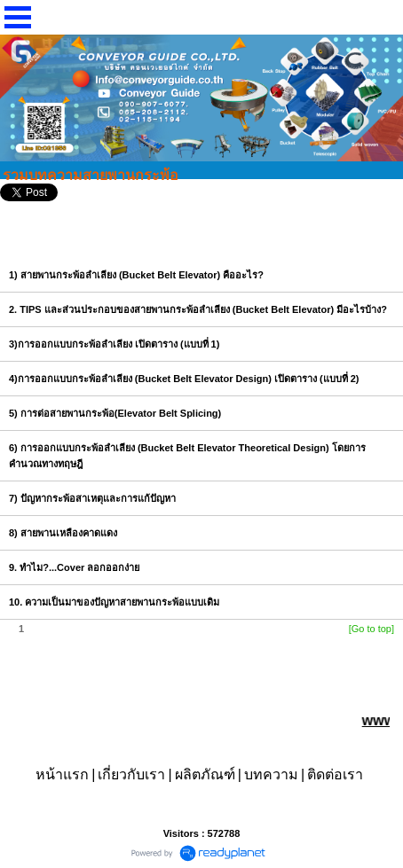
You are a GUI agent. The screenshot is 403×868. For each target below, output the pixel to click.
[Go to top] (371, 629)
